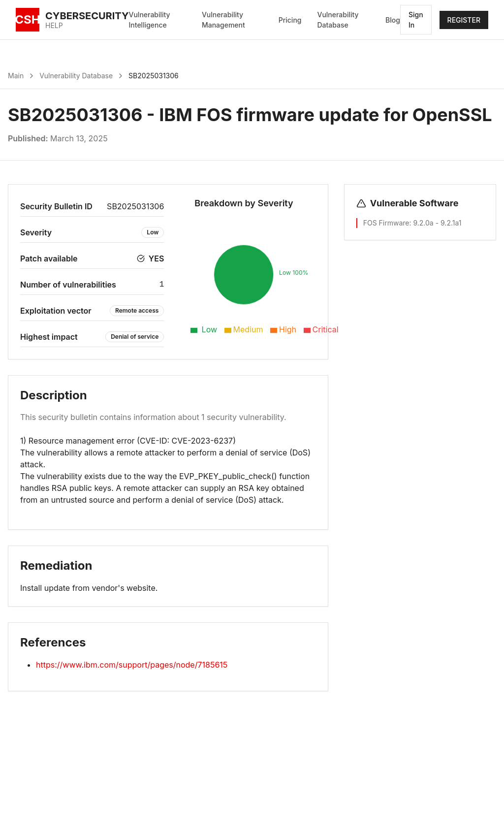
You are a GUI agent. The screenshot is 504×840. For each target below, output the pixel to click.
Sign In (416, 20)
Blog (393, 20)
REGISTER (464, 20)
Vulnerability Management (223, 20)
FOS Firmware (386, 223)
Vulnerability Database (338, 20)
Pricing (290, 20)
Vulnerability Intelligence (150, 20)
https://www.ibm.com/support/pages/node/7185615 (132, 665)
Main (16, 76)
